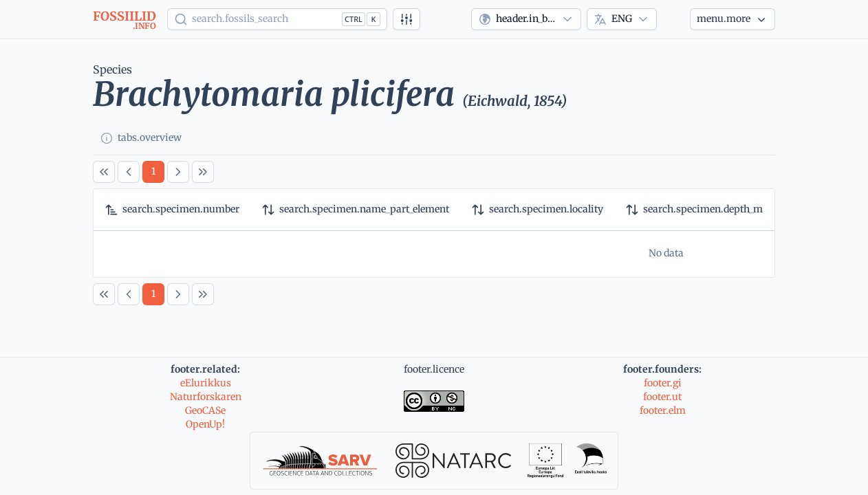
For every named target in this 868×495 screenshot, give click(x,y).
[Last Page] (203, 172)
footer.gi (663, 383)
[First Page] (104, 172)
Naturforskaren (206, 397)
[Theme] (673, 19)
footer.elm (663, 410)
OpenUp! (205, 424)
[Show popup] (277, 19)
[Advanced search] (406, 19)
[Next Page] (178, 172)
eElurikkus (206, 383)
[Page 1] (153, 172)
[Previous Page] (129, 172)
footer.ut (662, 397)
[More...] (733, 19)
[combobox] (526, 19)
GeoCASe (205, 410)
